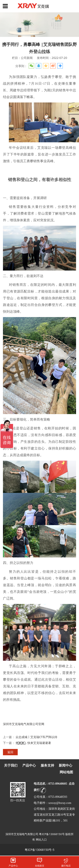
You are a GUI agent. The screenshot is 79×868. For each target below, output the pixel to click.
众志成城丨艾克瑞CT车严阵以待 (37, 737)
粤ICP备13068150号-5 (39, 850)
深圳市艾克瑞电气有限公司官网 (24, 724)
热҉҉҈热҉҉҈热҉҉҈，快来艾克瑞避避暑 (33, 743)
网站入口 (41, 839)
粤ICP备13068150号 (52, 834)
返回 (10, 752)
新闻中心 (66, 765)
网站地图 (66, 772)
